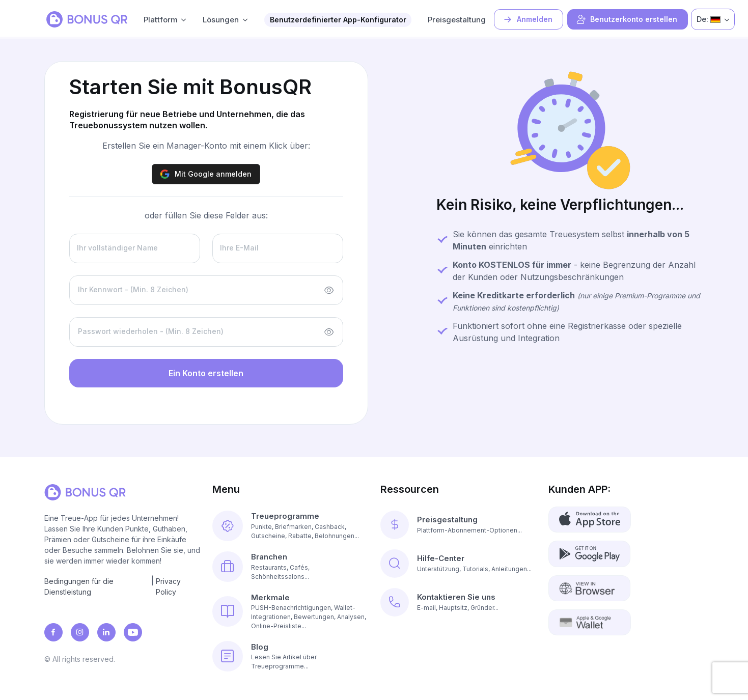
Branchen (269, 557)
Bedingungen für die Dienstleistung (79, 586)
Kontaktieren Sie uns (456, 597)
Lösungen (221, 20)
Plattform (161, 20)
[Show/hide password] (329, 290)
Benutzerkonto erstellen (627, 19)
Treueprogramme (285, 516)
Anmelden (528, 19)
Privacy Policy (168, 586)
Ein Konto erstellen (206, 373)
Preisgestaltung (457, 20)
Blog (260, 647)
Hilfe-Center (441, 558)
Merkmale (270, 597)
